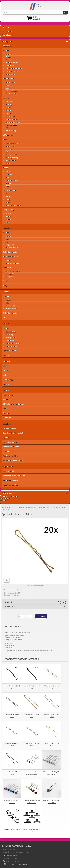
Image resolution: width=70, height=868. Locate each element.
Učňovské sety (8, 135)
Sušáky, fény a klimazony (14, 69)
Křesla (8, 54)
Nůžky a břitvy (8, 79)
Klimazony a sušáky (12, 180)
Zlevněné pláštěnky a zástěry (14, 433)
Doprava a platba (6, 499)
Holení (8, 164)
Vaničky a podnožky (12, 346)
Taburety (8, 60)
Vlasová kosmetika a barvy (13, 460)
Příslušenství (10, 274)
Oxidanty (8, 216)
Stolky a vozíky (10, 66)
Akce (6, 27)
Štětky (8, 128)
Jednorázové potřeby (12, 125)
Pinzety (8, 260)
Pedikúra (6, 324)
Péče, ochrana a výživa (13, 205)
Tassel (8, 197)
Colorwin (8, 219)
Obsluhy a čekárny (12, 63)
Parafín (6, 281)
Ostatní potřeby (10, 161)
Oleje (5, 317)
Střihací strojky (10, 74)
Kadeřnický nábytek (10, 485)
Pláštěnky (9, 105)
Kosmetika (7, 228)
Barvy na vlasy (8, 210)
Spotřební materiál (10, 351)
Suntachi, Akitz (10, 82)
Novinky (7, 31)
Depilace (6, 390)
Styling (8, 200)
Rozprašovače (10, 116)
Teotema (8, 194)
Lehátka (8, 236)
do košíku (41, 616)
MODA (8, 186)
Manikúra (6, 361)
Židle (7, 239)
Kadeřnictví (7, 46)
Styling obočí (10, 277)
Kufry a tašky (10, 102)
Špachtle (6, 413)
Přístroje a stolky (9, 471)
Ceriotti (6, 168)
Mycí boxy (9, 57)
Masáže (6, 292)
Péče (5, 409)
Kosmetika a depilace (11, 447)
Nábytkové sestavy (12, 71)
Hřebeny (8, 110)
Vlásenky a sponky (45, 508)
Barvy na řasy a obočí (13, 271)
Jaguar (8, 88)
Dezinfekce (7, 424)
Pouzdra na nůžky (11, 94)
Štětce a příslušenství (12, 263)
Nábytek (6, 296)
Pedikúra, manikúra (10, 456)
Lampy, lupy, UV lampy (13, 343)
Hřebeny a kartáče (11, 155)
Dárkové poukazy (9, 428)
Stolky (7, 177)
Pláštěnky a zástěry (12, 158)
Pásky (5, 399)
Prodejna (3, 501)
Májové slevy (8, 467)
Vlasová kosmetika (10, 190)
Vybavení (6, 50)
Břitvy (7, 152)
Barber (5, 140)
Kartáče (8, 113)
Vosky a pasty (8, 395)
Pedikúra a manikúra (11, 480)
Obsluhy (8, 183)
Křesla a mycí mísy (12, 143)
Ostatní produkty (11, 131)
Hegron (8, 203)
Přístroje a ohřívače (12, 248)
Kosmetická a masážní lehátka (14, 476)
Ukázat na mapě (12, 855)
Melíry (7, 222)
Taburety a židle (11, 338)
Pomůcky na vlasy (11, 119)
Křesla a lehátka (11, 332)
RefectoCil (7, 267)
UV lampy (7, 370)
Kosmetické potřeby (10, 256)
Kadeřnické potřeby (10, 442)
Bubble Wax (7, 418)
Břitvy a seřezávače (12, 91)
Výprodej (7, 35)
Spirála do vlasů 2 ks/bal (12, 829)
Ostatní (8, 85)
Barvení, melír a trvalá (13, 122)
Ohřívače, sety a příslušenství (14, 404)
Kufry (5, 286)
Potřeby (6, 98)
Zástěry (8, 108)
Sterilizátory (9, 335)
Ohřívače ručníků (11, 309)
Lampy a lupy (10, 245)
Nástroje (6, 355)
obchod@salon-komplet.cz (16, 864)
